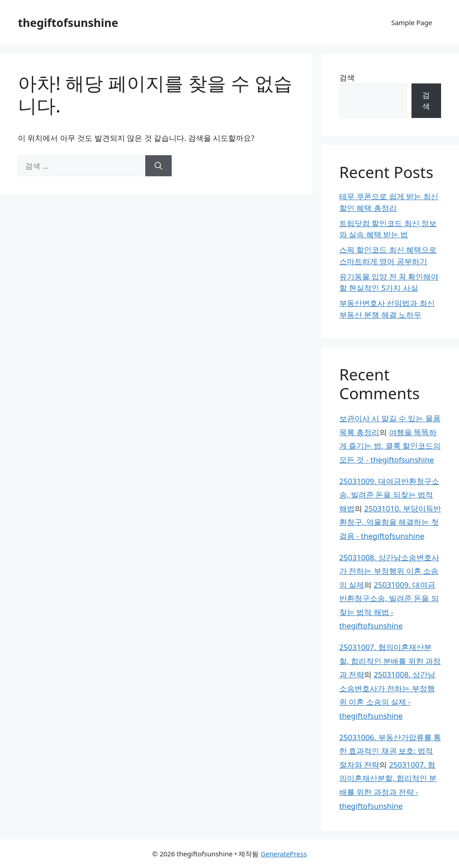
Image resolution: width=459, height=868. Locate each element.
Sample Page (412, 22)
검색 (347, 77)
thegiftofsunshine (68, 22)
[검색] (158, 166)
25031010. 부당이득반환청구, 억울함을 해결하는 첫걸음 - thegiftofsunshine (390, 522)
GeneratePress (284, 854)
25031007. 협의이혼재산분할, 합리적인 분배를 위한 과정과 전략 (390, 661)
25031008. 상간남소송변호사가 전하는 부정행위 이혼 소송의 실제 (389, 571)
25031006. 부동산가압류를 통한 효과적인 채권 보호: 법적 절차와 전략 (390, 751)
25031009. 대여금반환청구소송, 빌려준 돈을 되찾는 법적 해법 (389, 495)
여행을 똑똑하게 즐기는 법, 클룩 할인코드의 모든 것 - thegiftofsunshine (390, 446)
